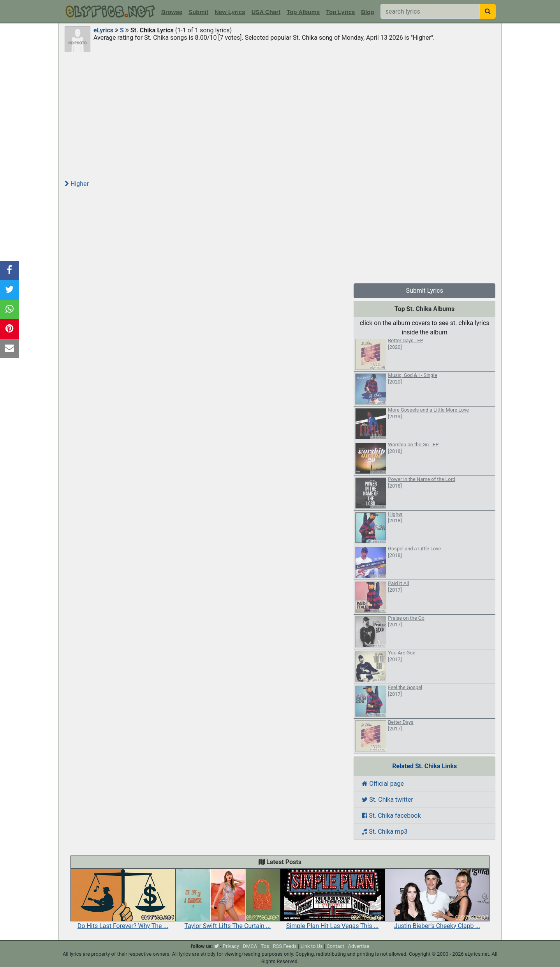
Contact (335, 946)
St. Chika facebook (391, 816)
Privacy (231, 946)
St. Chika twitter (387, 800)
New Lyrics (230, 12)
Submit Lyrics (424, 291)
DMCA (250, 946)
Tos (265, 946)
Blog (367, 12)
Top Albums (303, 12)
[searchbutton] (488, 11)
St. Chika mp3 (385, 832)
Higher (77, 184)
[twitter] (217, 946)
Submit (198, 12)
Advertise (358, 946)
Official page (383, 784)
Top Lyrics (340, 12)
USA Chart (266, 12)
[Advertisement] (280, 112)
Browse (172, 12)
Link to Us (312, 946)
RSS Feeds (285, 946)
